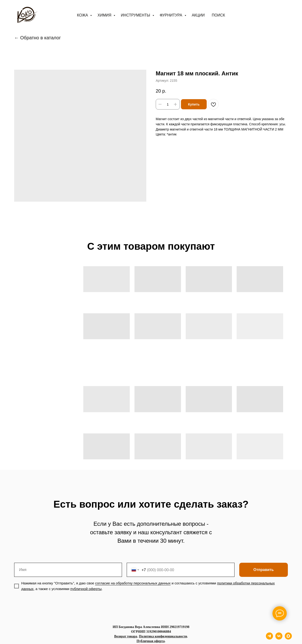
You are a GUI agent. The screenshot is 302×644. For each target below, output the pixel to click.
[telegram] (269, 638)
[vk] (279, 638)
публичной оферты (86, 589)
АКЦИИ (198, 15)
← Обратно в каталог (38, 38)
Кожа (83, 15)
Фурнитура (172, 15)
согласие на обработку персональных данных (133, 583)
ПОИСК (218, 15)
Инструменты (136, 15)
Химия (105, 15)
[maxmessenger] (288, 638)
